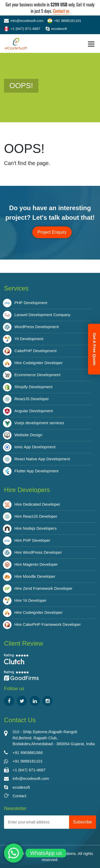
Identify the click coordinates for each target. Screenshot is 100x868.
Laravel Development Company (42, 315)
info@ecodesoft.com (24, 21)
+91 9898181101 (64, 21)
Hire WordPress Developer (38, 552)
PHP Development (31, 303)
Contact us (61, 11)
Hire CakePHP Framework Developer (48, 624)
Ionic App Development (35, 447)
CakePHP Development (35, 351)
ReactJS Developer (32, 399)
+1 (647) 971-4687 (22, 29)
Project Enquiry (52, 232)
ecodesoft (56, 29)
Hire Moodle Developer (35, 576)
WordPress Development (37, 327)
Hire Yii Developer (30, 600)
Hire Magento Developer (36, 564)
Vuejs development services (39, 423)
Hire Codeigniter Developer (39, 363)
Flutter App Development (36, 471)
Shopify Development (33, 387)
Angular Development (34, 411)
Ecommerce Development (37, 375)
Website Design (28, 435)
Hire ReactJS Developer (36, 516)
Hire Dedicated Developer (37, 504)
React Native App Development (42, 459)
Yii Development (29, 339)
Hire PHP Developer (32, 540)
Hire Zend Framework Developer (43, 588)
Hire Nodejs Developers (35, 528)
